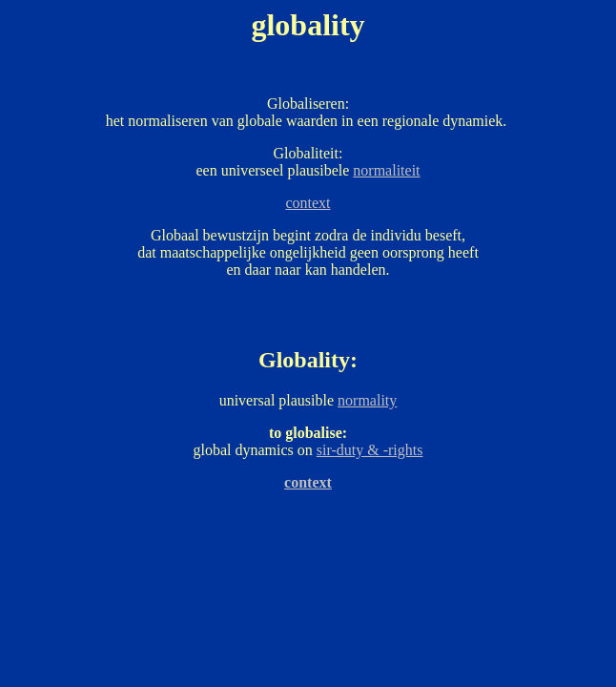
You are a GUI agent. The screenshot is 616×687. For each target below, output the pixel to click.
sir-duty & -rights (370, 450)
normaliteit (386, 170)
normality (367, 400)
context (308, 203)
